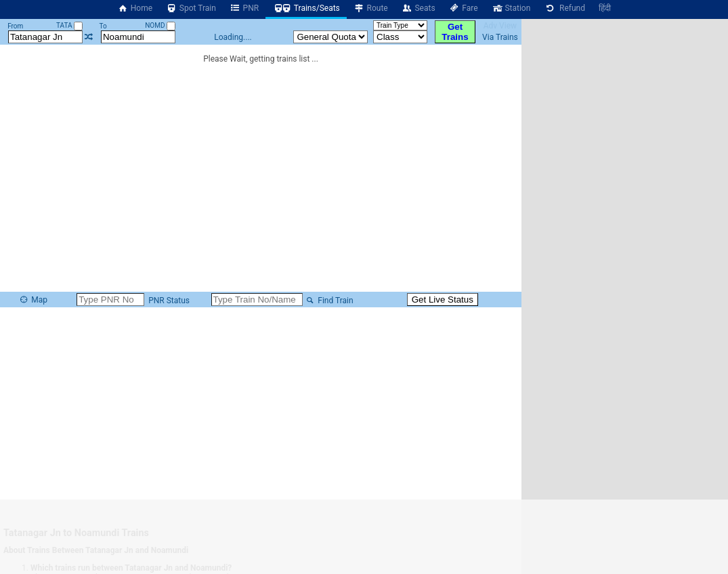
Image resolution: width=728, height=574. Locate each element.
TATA (69, 25)
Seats (419, 8)
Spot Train (191, 8)
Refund (564, 8)
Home (135, 8)
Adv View (500, 26)
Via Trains (500, 37)
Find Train (329, 301)
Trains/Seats (306, 8)
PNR (244, 8)
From (15, 26)
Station (511, 8)
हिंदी (605, 8)
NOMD (160, 25)
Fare (464, 8)
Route (371, 8)
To (103, 26)
